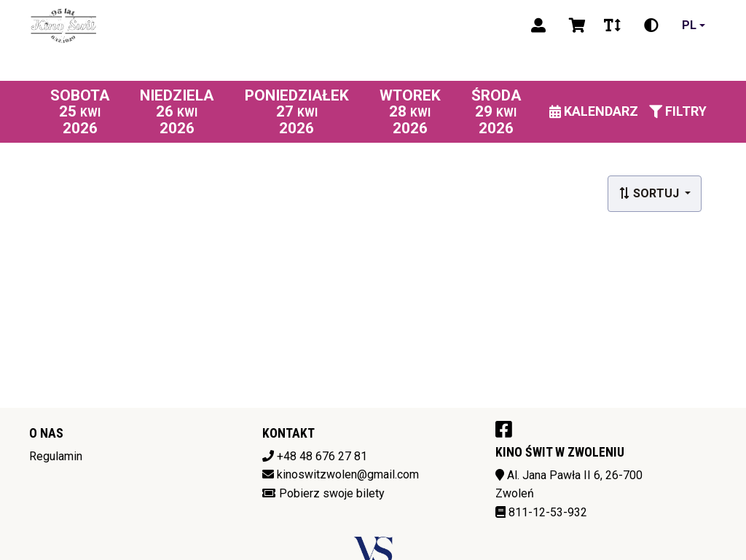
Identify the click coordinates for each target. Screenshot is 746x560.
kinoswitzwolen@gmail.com (348, 474)
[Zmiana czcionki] (612, 25)
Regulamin (56, 456)
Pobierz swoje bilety (332, 493)
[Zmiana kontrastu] (651, 25)
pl (689, 25)
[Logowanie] (538, 25)
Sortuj (650, 193)
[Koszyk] (575, 25)
